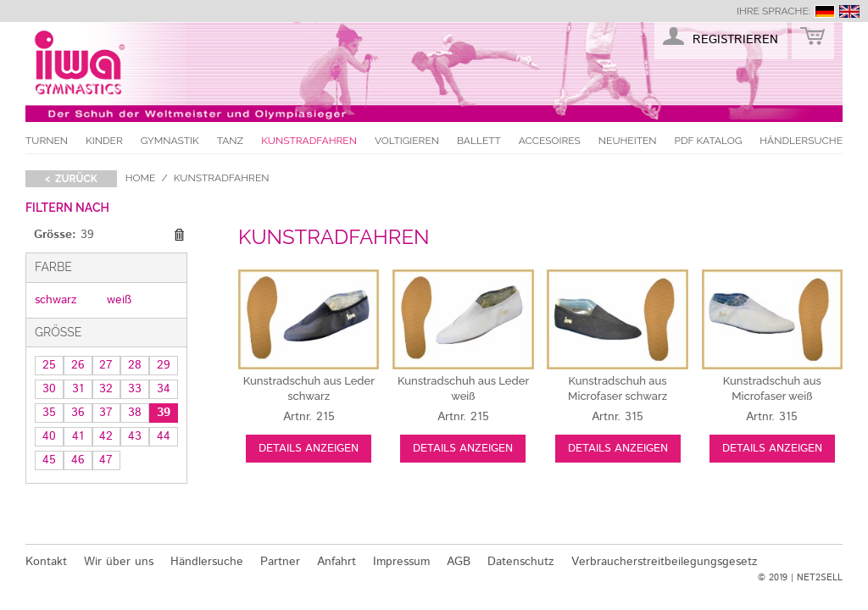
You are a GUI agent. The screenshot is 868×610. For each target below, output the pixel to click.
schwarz (56, 300)
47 (106, 460)
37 (106, 413)
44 (164, 436)
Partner (280, 562)
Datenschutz (521, 562)
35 (49, 413)
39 (164, 413)
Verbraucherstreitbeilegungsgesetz (665, 562)
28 (135, 365)
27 (106, 365)
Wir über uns (119, 562)
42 (106, 436)
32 (106, 389)
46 (78, 460)
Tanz (230, 141)
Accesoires (550, 141)
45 (49, 460)
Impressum (401, 562)
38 (135, 413)
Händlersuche (801, 141)
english (849, 11)
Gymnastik (170, 141)
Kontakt (46, 562)
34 (164, 389)
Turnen (47, 141)
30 (49, 389)
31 (78, 389)
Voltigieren (407, 141)
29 (164, 365)
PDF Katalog (709, 141)
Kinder (104, 141)
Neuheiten (628, 141)
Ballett (479, 141)
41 (78, 436)
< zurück (71, 179)
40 (49, 436)
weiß (119, 300)
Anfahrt (337, 562)
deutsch (825, 11)
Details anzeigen (309, 449)
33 (135, 389)
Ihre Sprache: (773, 11)
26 (78, 365)
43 (135, 436)
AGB (459, 562)
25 (49, 365)
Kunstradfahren (309, 141)
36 (78, 413)
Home (141, 178)
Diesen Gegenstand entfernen (179, 236)
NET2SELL (820, 578)
